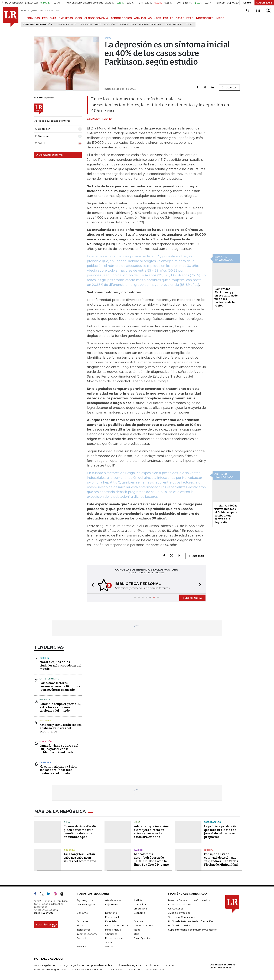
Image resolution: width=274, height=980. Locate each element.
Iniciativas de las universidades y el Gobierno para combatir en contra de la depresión (226, 514)
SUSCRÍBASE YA (192, 598)
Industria (45, 721)
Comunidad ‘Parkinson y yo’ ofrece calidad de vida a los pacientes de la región (226, 297)
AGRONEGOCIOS (121, 18)
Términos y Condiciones (182, 917)
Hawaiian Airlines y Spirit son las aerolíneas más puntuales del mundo (58, 770)
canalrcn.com (115, 969)
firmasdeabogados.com (133, 965)
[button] (92, 585)
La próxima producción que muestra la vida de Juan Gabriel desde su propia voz (221, 832)
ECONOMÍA (49, 18)
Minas (137, 822)
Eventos (138, 921)
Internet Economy (87, 934)
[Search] (248, 11)
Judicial (209, 850)
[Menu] (24, 18)
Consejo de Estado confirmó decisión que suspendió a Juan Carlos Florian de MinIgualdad (221, 859)
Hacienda (45, 700)
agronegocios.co (74, 965)
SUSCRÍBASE (264, 3)
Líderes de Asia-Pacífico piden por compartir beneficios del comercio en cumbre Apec (81, 832)
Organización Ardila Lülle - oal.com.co (222, 966)
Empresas (45, 762)
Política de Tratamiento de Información (190, 921)
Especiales (111, 921)
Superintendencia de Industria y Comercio (193, 930)
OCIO (79, 18)
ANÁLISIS (140, 18)
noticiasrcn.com (155, 969)
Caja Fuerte (112, 904)
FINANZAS (33, 18)
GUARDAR (229, 88)
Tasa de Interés (127, 24)
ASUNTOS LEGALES (161, 18)
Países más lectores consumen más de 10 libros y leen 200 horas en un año (60, 686)
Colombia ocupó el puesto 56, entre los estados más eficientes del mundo (60, 707)
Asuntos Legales (86, 904)
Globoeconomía (143, 925)
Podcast (81, 938)
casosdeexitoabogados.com (51, 969)
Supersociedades (67, 24)
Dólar (189, 24)
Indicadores (84, 930)
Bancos (138, 850)
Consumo (82, 913)
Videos (109, 946)
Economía (140, 913)
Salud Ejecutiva (143, 938)
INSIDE (220, 18)
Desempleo (86, 24)
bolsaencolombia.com (163, 965)
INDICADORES (204, 18)
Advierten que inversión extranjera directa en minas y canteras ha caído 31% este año (151, 832)
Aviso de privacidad (179, 913)
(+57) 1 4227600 (44, 913)
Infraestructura (113, 930)
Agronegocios (85, 900)
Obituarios (111, 934)
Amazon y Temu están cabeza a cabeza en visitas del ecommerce (61, 728)
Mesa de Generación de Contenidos (189, 900)
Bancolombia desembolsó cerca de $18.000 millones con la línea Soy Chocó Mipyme (151, 859)
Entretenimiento (49, 679)
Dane (98, 24)
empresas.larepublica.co (101, 965)
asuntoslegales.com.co (47, 965)
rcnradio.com (134, 969)
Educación (46, 741)
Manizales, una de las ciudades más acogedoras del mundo (60, 665)
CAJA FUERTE (184, 18)
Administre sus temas (50, 155)
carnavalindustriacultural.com (87, 969)
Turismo (44, 658)
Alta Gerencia (113, 900)
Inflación (110, 24)
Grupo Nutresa (174, 24)
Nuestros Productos (180, 904)
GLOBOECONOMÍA (96, 18)
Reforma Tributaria (150, 24)
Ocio (137, 934)
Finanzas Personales (117, 925)
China (67, 822)
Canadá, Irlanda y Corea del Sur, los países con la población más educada (59, 749)
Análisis (138, 900)
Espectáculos (212, 822)
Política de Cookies (179, 925)
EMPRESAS (66, 18)
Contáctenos (176, 909)
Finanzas (82, 925)
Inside (137, 930)
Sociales (82, 946)
